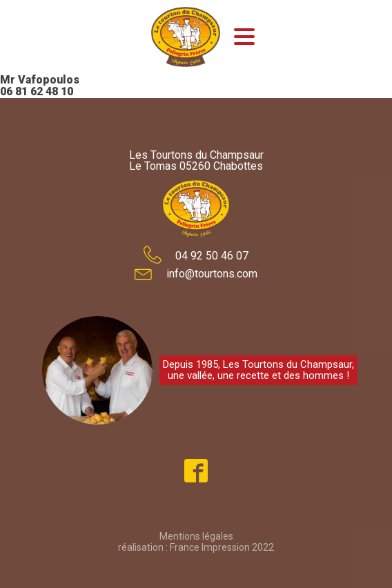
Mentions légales (196, 536)
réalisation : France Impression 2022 (196, 547)
